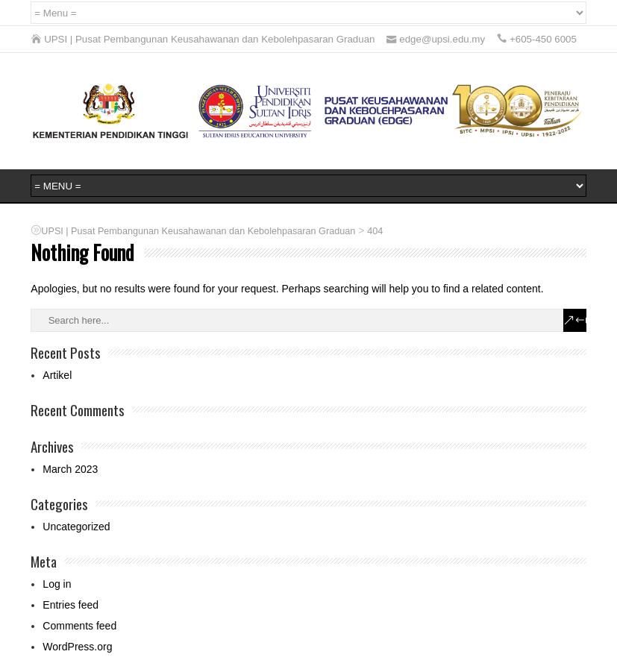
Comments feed (79, 626)
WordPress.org (77, 647)
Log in (57, 584)
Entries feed (71, 605)
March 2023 (70, 469)
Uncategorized (76, 527)
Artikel (57, 375)
